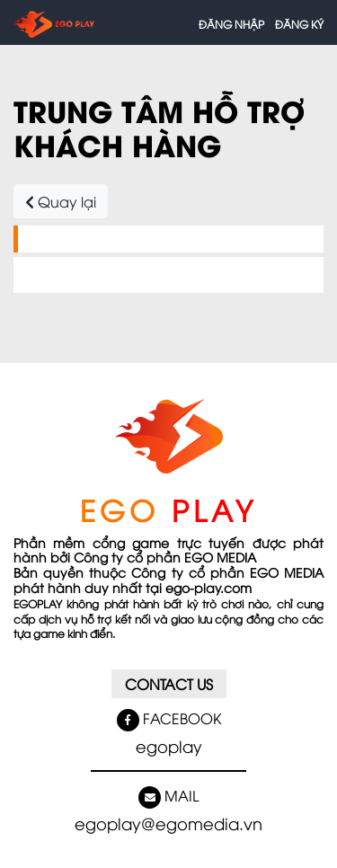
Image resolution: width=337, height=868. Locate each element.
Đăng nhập (231, 24)
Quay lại (61, 201)
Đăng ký (299, 24)
